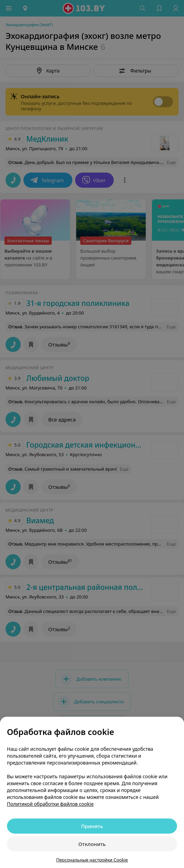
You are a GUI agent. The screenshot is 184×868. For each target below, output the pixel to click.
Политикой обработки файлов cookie (50, 804)
